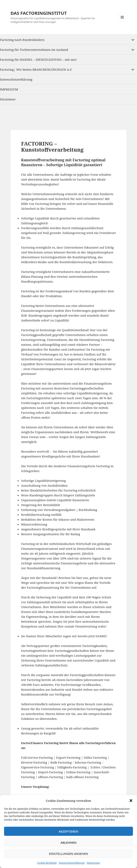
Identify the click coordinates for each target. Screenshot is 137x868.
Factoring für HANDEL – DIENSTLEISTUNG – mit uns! (38, 60)
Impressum (93, 863)
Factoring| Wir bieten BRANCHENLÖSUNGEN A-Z (36, 69)
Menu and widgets (122, 21)
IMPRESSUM (9, 89)
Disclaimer (8, 99)
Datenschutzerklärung (72, 863)
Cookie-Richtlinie (47, 863)
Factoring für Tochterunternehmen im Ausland (34, 50)
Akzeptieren (68, 831)
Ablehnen (68, 842)
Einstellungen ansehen (68, 854)
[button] (131, 801)
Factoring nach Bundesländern (22, 40)
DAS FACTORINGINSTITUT (39, 13)
